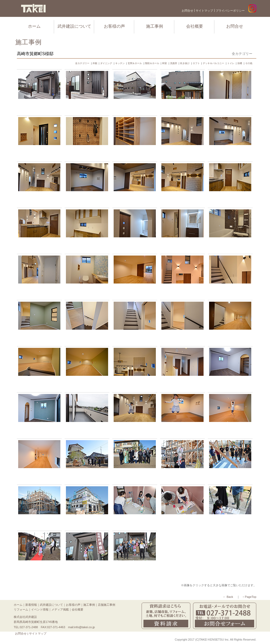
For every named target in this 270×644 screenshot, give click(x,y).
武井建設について (74, 26)
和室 (165, 63)
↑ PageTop (249, 597)
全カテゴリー (82, 63)
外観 (95, 63)
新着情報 (31, 605)
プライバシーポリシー (230, 11)
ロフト (196, 63)
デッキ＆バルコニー (213, 63)
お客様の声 (114, 26)
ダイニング (106, 63)
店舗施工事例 (107, 605)
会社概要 (195, 26)
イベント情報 (40, 609)
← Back (228, 597)
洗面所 (174, 63)
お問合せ (187, 11)
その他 (249, 63)
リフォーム (21, 609)
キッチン (120, 63)
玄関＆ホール (135, 63)
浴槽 (240, 63)
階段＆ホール (152, 63)
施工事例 (155, 26)
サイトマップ (204, 11)
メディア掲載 (60, 609)
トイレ (231, 63)
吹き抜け (185, 63)
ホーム (34, 26)
